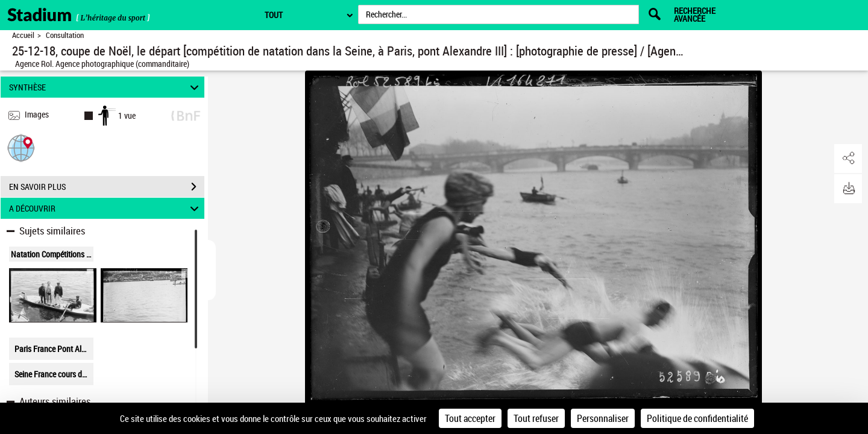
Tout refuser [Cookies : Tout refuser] (536, 418)
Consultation (65, 35)
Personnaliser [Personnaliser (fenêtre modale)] (603, 418)
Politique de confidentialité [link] (697, 418)
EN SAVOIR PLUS (107, 187)
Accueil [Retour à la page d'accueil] (23, 35)
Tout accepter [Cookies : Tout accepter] (470, 418)
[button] (21, 147)
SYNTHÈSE (106, 87)
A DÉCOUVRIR (106, 208)
